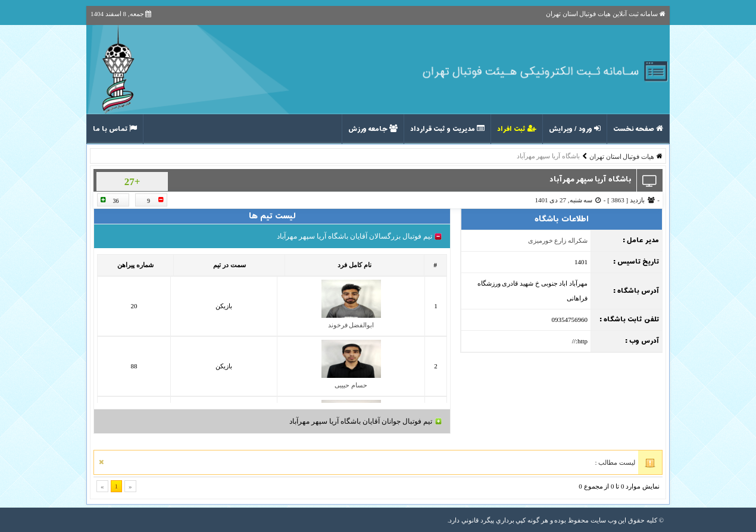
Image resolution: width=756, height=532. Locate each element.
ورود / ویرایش (575, 129)
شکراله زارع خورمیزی (558, 240)
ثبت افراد (517, 129)
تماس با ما (115, 129)
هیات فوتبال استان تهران (622, 157)
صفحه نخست (638, 129)
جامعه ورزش (373, 129)
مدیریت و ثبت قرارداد (447, 129)
